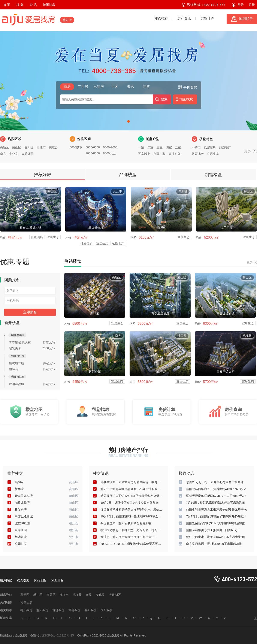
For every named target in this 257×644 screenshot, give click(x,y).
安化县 (14, 154)
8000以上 (109, 153)
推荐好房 (42, 175)
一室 (141, 147)
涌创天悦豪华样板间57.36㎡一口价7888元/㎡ (216, 496)
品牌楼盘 (128, 175)
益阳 (66, 20)
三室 (160, 147)
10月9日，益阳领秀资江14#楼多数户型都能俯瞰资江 (131, 503)
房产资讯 (184, 18)
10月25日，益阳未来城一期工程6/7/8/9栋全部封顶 (131, 516)
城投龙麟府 (22, 503)
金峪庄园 (21, 530)
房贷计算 (207, 18)
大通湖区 (27, 154)
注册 (252, 5)
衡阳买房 (107, 610)
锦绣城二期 (16, 363)
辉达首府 (21, 537)
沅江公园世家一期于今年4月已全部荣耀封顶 (215, 537)
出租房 (99, 87)
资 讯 (33, 5)
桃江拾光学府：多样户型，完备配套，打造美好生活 (131, 530)
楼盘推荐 (161, 18)
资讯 (130, 87)
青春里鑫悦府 (24, 496)
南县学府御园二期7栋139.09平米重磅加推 (214, 544)
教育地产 (198, 154)
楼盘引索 (23, 580)
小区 (115, 87)
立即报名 (30, 312)
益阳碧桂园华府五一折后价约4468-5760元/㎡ (216, 489)
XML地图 (58, 580)
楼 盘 (20, 5)
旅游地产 (225, 147)
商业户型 (175, 154)
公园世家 (21, 544)
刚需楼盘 (213, 175)
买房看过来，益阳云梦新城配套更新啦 (126, 523)
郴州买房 (26, 610)
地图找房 (49, 5)
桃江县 (53, 147)
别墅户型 (159, 154)
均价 (3, 238)
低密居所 (210, 147)
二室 (150, 147)
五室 (178, 147)
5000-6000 (93, 147)
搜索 (164, 99)
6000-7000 (110, 147)
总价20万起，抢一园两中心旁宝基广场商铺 (215, 482)
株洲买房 (58, 610)
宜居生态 (213, 154)
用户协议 (6, 580)
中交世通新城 (24, 516)
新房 (67, 87)
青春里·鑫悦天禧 (20, 342)
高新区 (4, 147)
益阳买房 (42, 610)
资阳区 (29, 147)
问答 (146, 87)
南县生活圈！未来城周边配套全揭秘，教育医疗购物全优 (131, 482)
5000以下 (76, 147)
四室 (169, 147)
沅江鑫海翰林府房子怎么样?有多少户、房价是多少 (131, 510)
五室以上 (144, 154)
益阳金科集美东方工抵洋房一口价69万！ (213, 530)
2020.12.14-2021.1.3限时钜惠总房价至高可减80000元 (131, 544)
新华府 (19, 489)
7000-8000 (93, 153)
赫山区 (17, 147)
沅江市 (41, 147)
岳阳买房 (91, 610)
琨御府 (19, 482)
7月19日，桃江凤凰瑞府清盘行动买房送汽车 (216, 503)
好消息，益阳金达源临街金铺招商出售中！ (129, 537)
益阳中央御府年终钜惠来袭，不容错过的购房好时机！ (131, 489)
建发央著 (15, 348)
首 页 (7, 5)
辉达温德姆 (16, 384)
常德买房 (26, 602)
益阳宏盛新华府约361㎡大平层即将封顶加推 (216, 523)
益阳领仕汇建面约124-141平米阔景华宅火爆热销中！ (131, 496)
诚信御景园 (22, 523)
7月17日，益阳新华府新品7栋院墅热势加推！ (216, 516)
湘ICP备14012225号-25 (58, 635)
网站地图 (40, 580)
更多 (248, 151)
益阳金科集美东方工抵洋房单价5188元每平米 (216, 510)
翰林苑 (13, 369)
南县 (3, 154)
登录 (241, 5)
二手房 (83, 87)
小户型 (196, 147)
